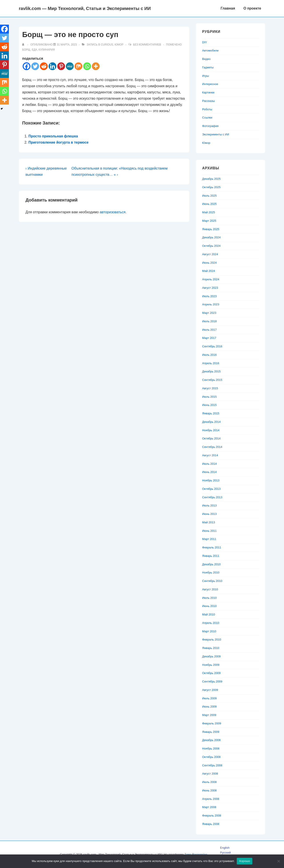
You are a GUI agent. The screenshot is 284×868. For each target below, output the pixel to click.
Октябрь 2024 (211, 246)
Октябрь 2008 (211, 757)
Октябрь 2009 (211, 673)
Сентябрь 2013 (212, 497)
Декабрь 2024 (211, 237)
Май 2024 (209, 271)
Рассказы (208, 101)
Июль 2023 (209, 296)
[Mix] (78, 66)
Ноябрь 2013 (211, 480)
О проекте (252, 8)
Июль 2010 (209, 598)
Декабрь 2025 (211, 179)
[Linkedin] (52, 66)
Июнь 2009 (209, 707)
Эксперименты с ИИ (216, 134)
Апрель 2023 (211, 304)
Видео (206, 59)
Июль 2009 (209, 698)
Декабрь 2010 (211, 564)
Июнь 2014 (209, 472)
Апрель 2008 (211, 799)
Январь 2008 (211, 824)
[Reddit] (44, 66)
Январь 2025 (211, 229)
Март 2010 (209, 631)
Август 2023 (210, 288)
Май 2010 (209, 614)
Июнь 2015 (209, 405)
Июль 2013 (209, 505)
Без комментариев (147, 45)
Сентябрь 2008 (212, 765)
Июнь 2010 (209, 606)
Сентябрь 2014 (212, 447)
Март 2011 (209, 539)
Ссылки (207, 118)
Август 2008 (210, 774)
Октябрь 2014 (211, 438)
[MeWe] (70, 66)
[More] (96, 66)
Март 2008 (209, 807)
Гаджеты (208, 67)
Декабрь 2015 (211, 371)
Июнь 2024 (209, 263)
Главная (228, 8)
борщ (26, 50)
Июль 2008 (209, 782)
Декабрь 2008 (211, 740)
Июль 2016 (209, 355)
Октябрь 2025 (211, 187)
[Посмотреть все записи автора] (24, 45)
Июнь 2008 (209, 790)
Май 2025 (209, 212)
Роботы (207, 109)
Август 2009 (210, 690)
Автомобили (210, 50)
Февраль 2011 (212, 547)
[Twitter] (35, 66)
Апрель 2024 (211, 279)
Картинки (208, 92)
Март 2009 (209, 715)
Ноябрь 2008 (211, 748)
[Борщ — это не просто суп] (67, 45)
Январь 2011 (211, 556)
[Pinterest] (61, 66)
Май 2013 (209, 522)
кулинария (47, 50)
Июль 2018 (209, 321)
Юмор (119, 45)
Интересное (210, 84)
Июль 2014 (209, 464)
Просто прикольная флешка (53, 136)
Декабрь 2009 (211, 656)
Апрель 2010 (211, 623)
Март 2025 (209, 221)
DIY (205, 42)
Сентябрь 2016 (212, 346)
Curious (107, 45)
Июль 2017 (209, 330)
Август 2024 (210, 254)
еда (34, 50)
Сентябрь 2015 (212, 380)
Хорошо (244, 861)
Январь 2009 (211, 732)
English (225, 848)
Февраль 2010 (212, 640)
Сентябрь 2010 (212, 581)
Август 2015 (210, 388)
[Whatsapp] (87, 66)
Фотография (210, 126)
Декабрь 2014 (211, 422)
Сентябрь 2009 (212, 681)
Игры (206, 76)
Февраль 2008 (212, 816)
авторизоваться (112, 212)
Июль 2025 (209, 196)
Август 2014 (210, 455)
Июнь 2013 (209, 514)
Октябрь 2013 (211, 489)
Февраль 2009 (212, 723)
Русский (225, 853)
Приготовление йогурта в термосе (58, 142)
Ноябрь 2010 (211, 572)
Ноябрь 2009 (211, 665)
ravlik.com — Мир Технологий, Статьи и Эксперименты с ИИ (85, 8)
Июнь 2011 (209, 531)
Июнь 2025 (209, 204)
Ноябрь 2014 (211, 430)
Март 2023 (209, 313)
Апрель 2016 (211, 363)
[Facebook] (27, 66)
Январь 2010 (211, 648)
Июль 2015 (209, 397)
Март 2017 (209, 338)
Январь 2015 (211, 413)
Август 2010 (210, 589)
